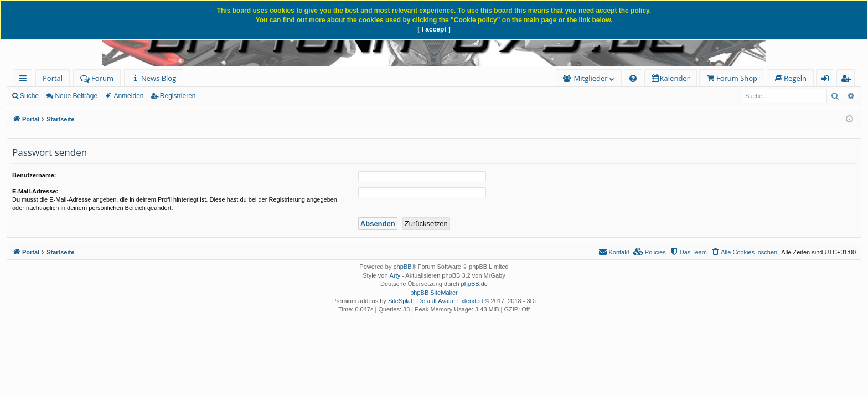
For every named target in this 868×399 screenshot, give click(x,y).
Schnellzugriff (25, 80)
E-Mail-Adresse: (35, 191)
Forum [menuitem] (97, 78)
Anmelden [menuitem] (828, 80)
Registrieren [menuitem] (848, 80)
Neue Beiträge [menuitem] (76, 96)
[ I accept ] (434, 29)
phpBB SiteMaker (434, 293)
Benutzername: (34, 175)
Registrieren (178, 96)
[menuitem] (154, 78)
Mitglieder (591, 78)
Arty (395, 275)
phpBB (402, 267)
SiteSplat (400, 301)
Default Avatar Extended (450, 301)
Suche (29, 96)
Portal (53, 78)
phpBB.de (474, 284)
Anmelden (128, 96)
